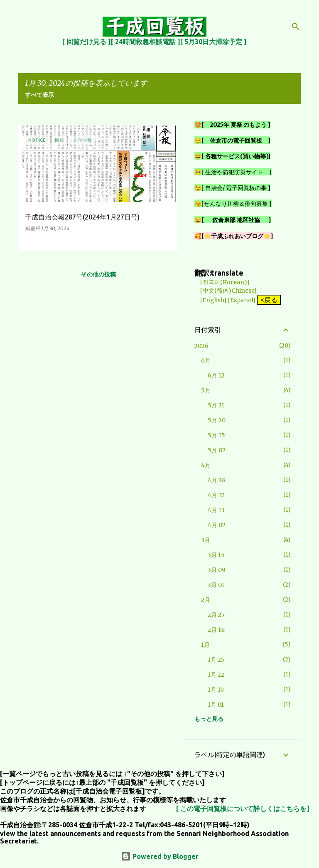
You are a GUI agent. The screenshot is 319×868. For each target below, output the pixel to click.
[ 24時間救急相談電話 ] (146, 42)
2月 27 (216, 615)
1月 (205, 645)
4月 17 (216, 495)
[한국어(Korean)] (222, 282)
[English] (210, 300)
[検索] (296, 27)
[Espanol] (242, 300)
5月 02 (217, 450)
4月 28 (217, 480)
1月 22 (216, 675)
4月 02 (217, 525)
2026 (201, 346)
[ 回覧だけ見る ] (87, 42)
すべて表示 (39, 95)
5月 (206, 390)
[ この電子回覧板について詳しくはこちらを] (243, 809)
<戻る (269, 300)
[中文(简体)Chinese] (226, 291)
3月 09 (217, 570)
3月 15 (216, 555)
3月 (206, 540)
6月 (206, 360)
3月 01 (216, 585)
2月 (206, 600)
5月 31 (216, 405)
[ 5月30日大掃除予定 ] (213, 42)
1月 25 (216, 660)
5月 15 (216, 435)
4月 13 (216, 510)
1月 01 (216, 705)
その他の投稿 (98, 274)
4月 (206, 465)
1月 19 (216, 690)
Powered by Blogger (160, 856)
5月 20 (217, 420)
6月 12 (216, 375)
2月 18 (216, 630)
